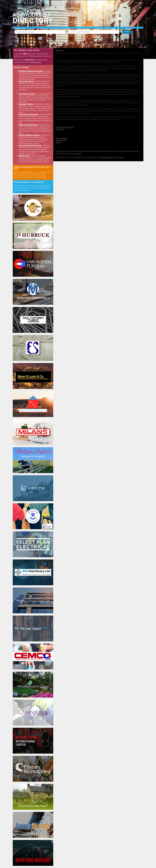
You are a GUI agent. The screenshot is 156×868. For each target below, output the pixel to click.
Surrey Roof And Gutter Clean (30, 145)
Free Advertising (62, 138)
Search (59, 142)
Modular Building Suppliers (29, 135)
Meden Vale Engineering (28, 125)
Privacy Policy (119, 157)
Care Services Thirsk (27, 94)
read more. (78, 154)
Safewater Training (26, 104)
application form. (36, 62)
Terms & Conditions (107, 157)
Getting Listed (61, 140)
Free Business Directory (65, 127)
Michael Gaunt (24, 156)
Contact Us (60, 129)
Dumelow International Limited (31, 71)
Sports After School (26, 81)
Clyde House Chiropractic (29, 114)
